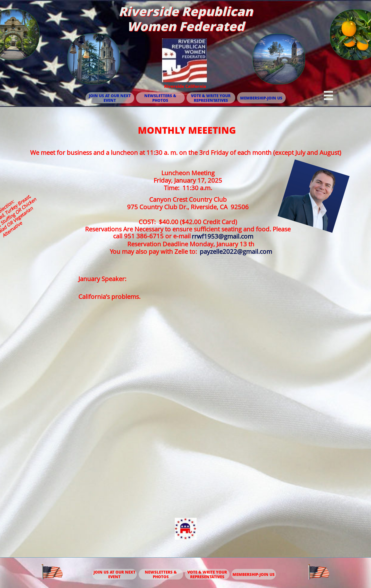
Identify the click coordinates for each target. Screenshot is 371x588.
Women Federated (185, 26)
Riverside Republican (186, 11)
